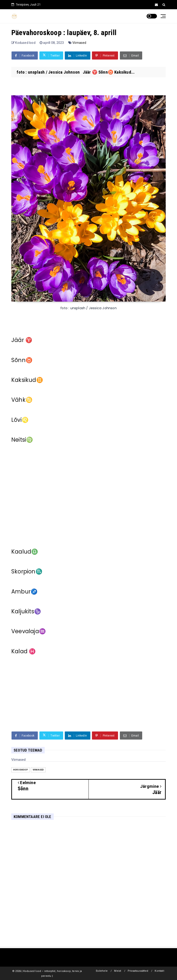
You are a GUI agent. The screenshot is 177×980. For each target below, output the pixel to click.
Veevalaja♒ (29, 631)
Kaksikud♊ (27, 380)
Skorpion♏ (27, 571)
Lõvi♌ (20, 420)
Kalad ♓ (24, 651)
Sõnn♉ (22, 360)
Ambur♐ (24, 592)
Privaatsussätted (138, 971)
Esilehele (102, 971)
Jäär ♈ (22, 340)
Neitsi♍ (22, 440)
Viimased (79, 43)
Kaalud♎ (25, 552)
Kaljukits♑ (26, 611)
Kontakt (159, 971)
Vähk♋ (22, 400)
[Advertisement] (88, 494)
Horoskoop (21, 770)
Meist (118, 971)
